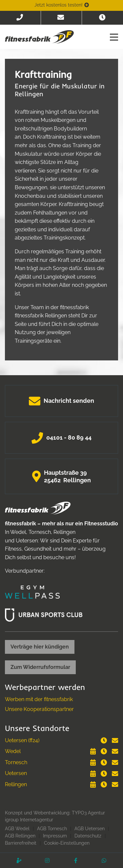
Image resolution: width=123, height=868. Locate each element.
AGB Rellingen (20, 836)
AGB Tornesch (52, 829)
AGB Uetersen (90, 829)
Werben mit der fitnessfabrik (39, 699)
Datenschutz (88, 836)
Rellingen (16, 784)
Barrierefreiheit (21, 843)
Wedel (13, 751)
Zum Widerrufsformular (40, 667)
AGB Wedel (17, 829)
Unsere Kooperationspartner (39, 709)
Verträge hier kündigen (40, 647)
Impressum (55, 836)
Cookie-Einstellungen (67, 843)
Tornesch (16, 762)
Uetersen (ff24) (22, 740)
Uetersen (16, 773)
